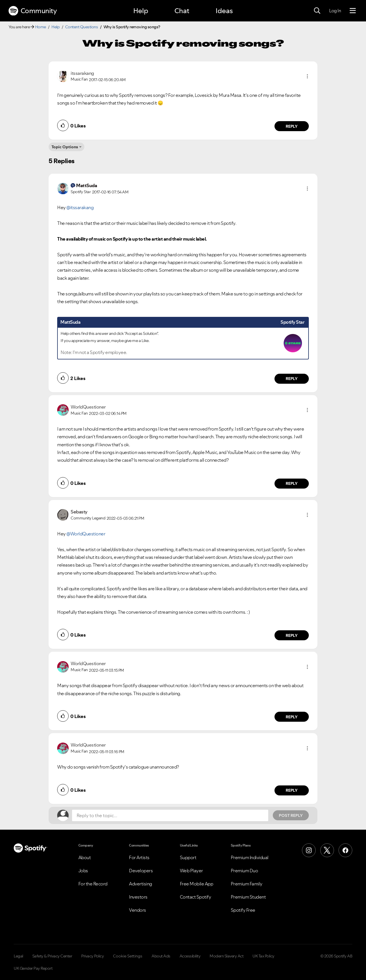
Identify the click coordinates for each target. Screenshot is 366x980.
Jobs (83, 871)
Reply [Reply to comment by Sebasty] (292, 635)
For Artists (139, 857)
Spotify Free (243, 910)
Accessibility (190, 956)
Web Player (191, 871)
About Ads (161, 956)
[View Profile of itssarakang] (82, 73)
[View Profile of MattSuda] (86, 185)
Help (141, 11)
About (85, 857)
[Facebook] (345, 850)
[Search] (317, 11)
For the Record (93, 884)
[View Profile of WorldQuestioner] (88, 407)
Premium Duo (244, 871)
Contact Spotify (196, 897)
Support (188, 857)
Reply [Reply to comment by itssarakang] (292, 126)
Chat (182, 11)
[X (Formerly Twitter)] (327, 850)
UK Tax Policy (263, 956)
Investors (138, 897)
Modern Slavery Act (226, 956)
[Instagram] (309, 850)
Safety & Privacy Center (52, 956)
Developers (141, 871)
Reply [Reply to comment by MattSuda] (292, 379)
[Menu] (353, 11)
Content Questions (82, 27)
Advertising (141, 884)
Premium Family (247, 884)
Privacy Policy (93, 956)
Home (41, 27)
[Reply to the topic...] (170, 815)
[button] (307, 76)
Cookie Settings (128, 956)
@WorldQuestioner (86, 534)
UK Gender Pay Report (33, 968)
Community (33, 11)
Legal (18, 956)
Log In (335, 11)
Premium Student (248, 897)
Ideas (224, 11)
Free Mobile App (197, 884)
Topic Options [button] (65, 147)
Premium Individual (250, 857)
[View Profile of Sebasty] (79, 512)
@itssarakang (80, 207)
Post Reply (291, 815)
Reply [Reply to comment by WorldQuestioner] (292, 483)
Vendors (138, 910)
